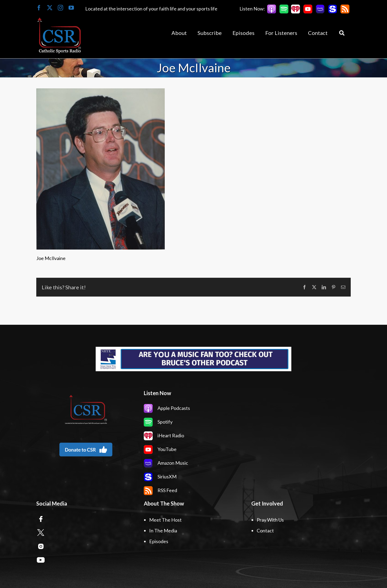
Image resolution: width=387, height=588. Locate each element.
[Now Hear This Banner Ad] (193, 359)
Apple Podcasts (167, 408)
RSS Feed (160, 490)
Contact (265, 531)
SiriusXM (160, 477)
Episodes (159, 541)
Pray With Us (270, 520)
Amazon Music (166, 463)
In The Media (163, 531)
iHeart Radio (164, 435)
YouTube (160, 449)
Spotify (158, 422)
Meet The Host (165, 520)
